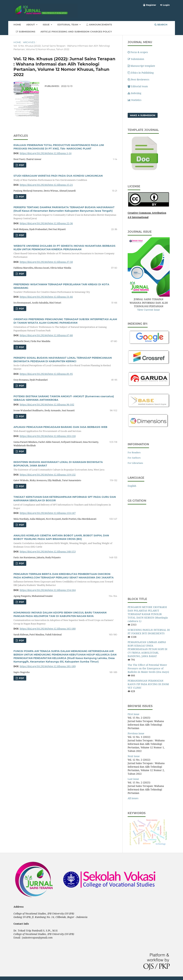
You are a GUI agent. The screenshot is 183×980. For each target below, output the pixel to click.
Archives (29, 42)
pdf (21, 165)
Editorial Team (68, 25)
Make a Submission (143, 115)
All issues (133, 798)
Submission (136, 59)
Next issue (134, 756)
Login (165, 5)
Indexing (134, 93)
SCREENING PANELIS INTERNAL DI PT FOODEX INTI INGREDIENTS (149, 632)
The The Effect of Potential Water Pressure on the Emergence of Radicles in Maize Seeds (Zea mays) (148, 668)
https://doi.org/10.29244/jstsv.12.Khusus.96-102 (47, 404)
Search (161, 25)
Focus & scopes (138, 52)
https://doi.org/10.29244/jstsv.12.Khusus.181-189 (48, 666)
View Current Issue (149, 310)
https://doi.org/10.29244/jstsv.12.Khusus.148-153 (48, 552)
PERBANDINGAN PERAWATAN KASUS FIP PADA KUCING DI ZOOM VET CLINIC (148, 684)
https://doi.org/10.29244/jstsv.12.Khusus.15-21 (46, 185)
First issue (134, 714)
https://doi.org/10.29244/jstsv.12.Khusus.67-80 (46, 335)
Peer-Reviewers (138, 79)
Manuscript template (141, 66)
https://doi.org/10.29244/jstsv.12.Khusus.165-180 (48, 629)
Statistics (134, 100)
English (132, 486)
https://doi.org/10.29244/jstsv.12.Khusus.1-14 (46, 153)
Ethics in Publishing (141, 73)
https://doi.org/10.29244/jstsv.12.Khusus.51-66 (46, 297)
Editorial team (138, 86)
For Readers (134, 452)
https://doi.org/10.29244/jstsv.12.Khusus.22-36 (46, 223)
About (31, 25)
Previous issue (136, 733)
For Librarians (135, 463)
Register (150, 5)
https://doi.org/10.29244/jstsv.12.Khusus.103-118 (48, 436)
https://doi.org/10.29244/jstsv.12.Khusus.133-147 (48, 513)
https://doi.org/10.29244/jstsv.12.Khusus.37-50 (46, 262)
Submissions (25, 32)
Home (17, 25)
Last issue (133, 779)
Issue (46, 25)
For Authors (134, 458)
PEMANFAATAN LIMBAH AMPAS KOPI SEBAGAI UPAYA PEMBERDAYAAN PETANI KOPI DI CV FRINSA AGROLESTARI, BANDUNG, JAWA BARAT (147, 649)
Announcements (99, 25)
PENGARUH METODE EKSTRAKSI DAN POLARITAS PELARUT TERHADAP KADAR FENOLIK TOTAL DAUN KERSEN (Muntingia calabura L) (148, 614)
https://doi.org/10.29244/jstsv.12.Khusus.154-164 (48, 590)
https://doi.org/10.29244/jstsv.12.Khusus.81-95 (46, 374)
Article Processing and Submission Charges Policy (76, 32)
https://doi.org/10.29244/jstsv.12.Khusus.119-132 (48, 475)
